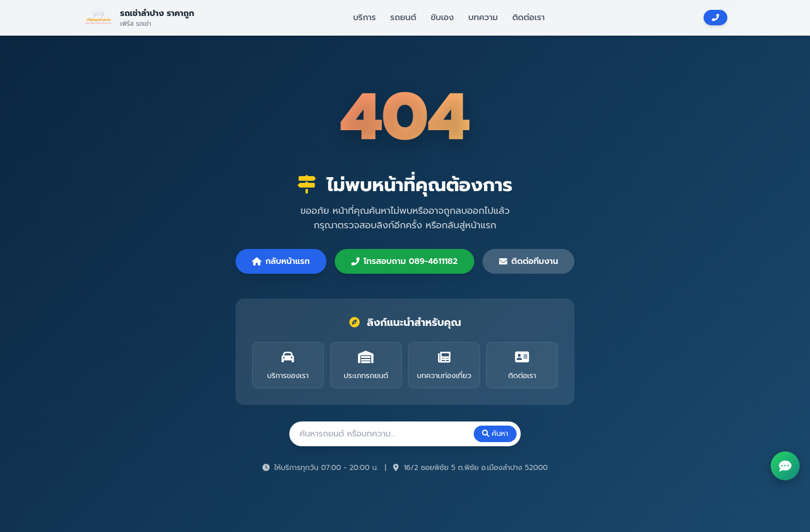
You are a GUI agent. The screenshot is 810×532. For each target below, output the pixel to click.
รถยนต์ (403, 18)
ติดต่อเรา (529, 18)
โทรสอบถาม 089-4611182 (404, 261)
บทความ (483, 18)
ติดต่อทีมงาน (529, 261)
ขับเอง (442, 18)
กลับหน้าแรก (281, 261)
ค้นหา (495, 434)
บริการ (364, 18)
